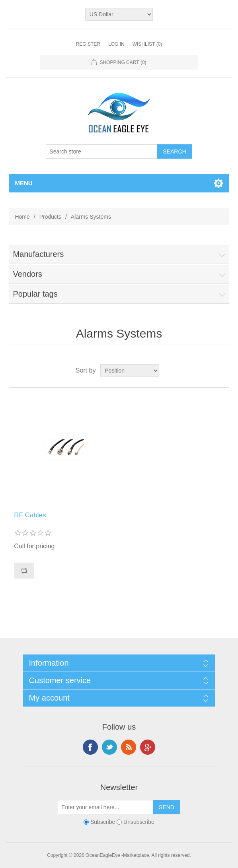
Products (50, 217)
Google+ (148, 747)
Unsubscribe (139, 822)
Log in (116, 44)
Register (88, 44)
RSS (129, 747)
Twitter (109, 747)
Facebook (90, 747)
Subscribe (103, 822)
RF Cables (30, 515)
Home (22, 217)
